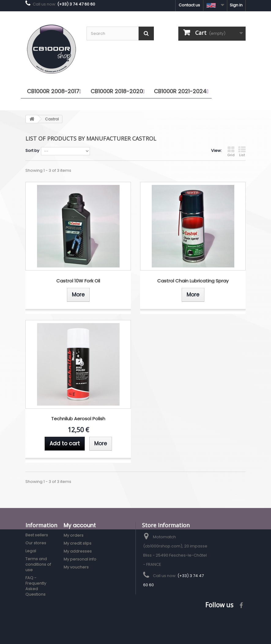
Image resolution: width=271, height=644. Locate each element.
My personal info (80, 559)
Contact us (189, 5)
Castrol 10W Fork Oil (78, 281)
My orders (74, 535)
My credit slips (78, 543)
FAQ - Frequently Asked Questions (36, 586)
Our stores (36, 543)
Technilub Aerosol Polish (78, 419)
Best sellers (37, 535)
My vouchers (76, 567)
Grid (231, 152)
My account (80, 525)
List (242, 152)
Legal (31, 551)
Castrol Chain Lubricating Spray (193, 281)
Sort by (32, 151)
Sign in (236, 5)
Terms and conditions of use (38, 564)
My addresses (78, 551)
